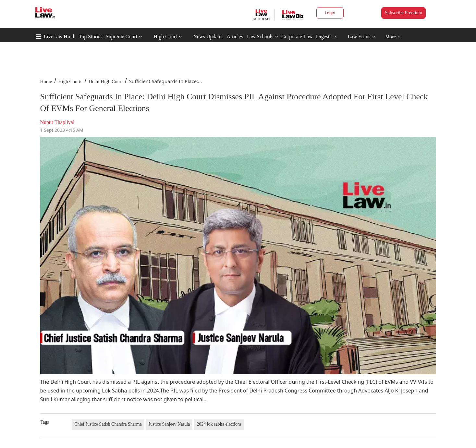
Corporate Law (297, 37)
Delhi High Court (106, 81)
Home (46, 81)
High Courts (70, 81)
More (393, 37)
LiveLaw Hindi (60, 37)
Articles (235, 37)
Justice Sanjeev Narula (169, 424)
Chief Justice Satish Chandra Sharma (108, 424)
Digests (324, 37)
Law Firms (362, 37)
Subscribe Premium (403, 13)
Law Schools (262, 37)
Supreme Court (122, 37)
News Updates (208, 37)
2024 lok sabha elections (219, 424)
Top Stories (91, 37)
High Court (165, 37)
